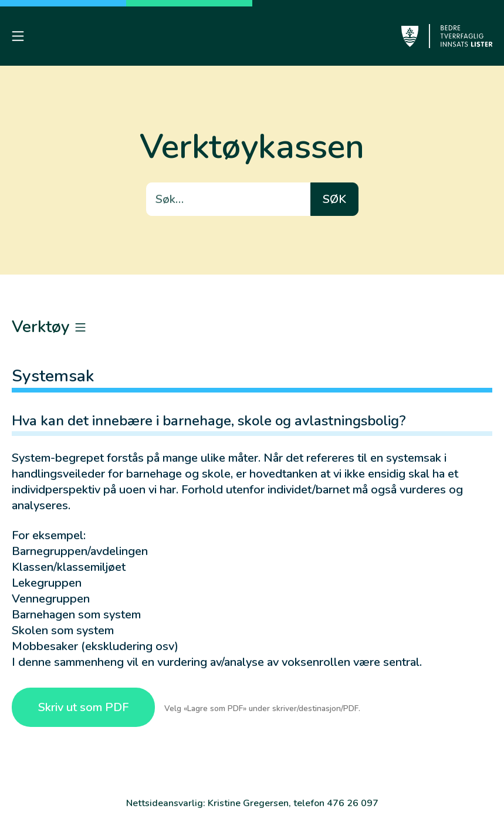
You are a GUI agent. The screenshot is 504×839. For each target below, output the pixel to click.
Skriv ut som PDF (83, 707)
